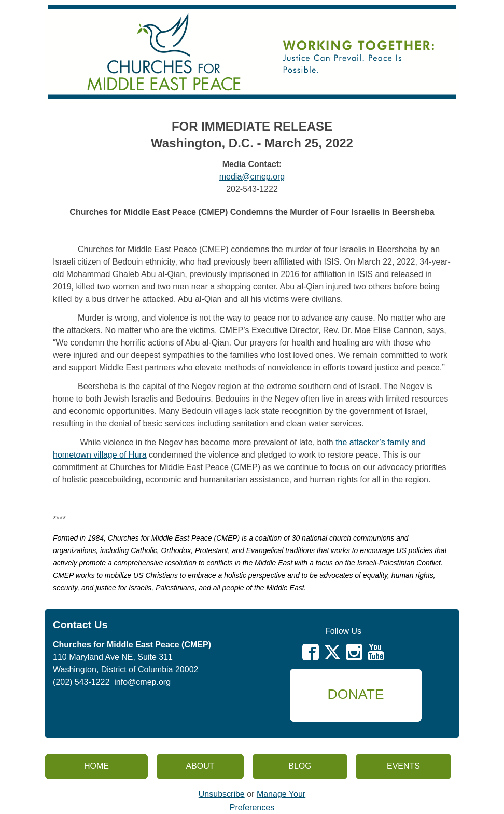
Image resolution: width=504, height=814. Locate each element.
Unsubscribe (222, 794)
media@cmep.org (252, 177)
